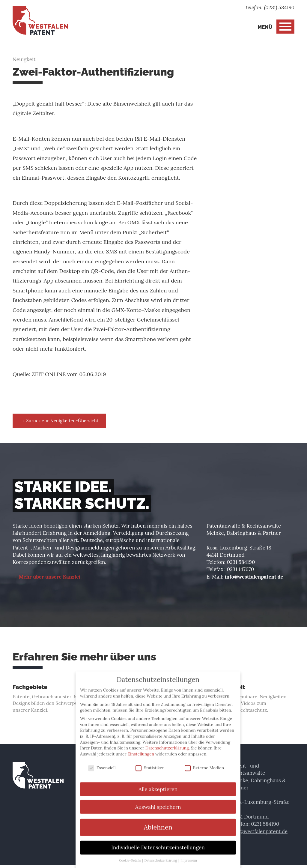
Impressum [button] (189, 855)
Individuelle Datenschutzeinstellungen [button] (158, 842)
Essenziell (102, 762)
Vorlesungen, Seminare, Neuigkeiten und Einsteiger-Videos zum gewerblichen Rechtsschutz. (250, 700)
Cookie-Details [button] (130, 855)
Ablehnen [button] (158, 822)
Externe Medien (204, 762)
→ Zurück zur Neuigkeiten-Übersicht (63, 421)
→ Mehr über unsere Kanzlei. (48, 577)
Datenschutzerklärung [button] (161, 855)
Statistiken (150, 762)
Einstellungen (141, 748)
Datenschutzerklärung (167, 742)
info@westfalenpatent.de (255, 577)
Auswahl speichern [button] (158, 801)
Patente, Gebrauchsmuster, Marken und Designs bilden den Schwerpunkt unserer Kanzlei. (57, 700)
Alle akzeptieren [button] (158, 784)
